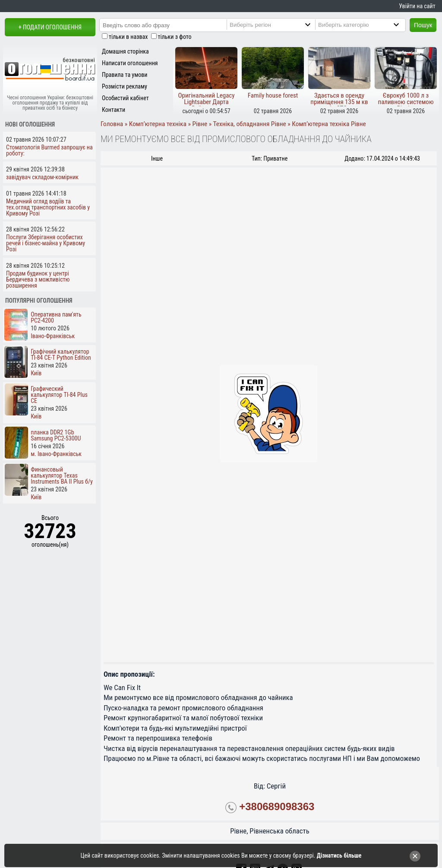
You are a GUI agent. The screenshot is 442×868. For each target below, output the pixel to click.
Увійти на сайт (417, 6)
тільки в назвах (128, 37)
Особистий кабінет (125, 98)
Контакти (114, 110)
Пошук (423, 25)
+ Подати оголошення (50, 27)
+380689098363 (277, 806)
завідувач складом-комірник (42, 177)
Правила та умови (125, 75)
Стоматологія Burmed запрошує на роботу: (49, 150)
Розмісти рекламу (125, 86)
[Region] (279, 25)
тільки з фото (175, 37)
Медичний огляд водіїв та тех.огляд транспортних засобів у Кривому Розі (48, 207)
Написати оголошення (130, 63)
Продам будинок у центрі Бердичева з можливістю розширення (38, 279)
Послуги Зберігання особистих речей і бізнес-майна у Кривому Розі (46, 243)
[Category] (367, 25)
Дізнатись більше (339, 855)
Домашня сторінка (125, 51)
